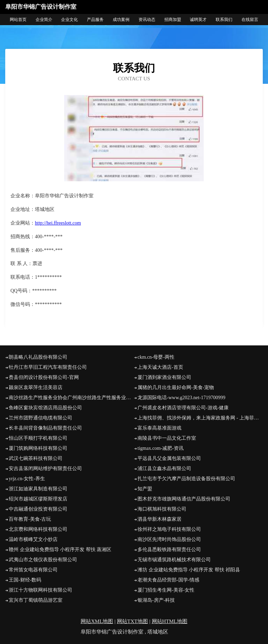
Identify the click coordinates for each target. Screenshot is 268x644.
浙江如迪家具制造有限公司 (38, 489)
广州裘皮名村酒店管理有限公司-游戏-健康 (183, 408)
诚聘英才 (198, 20)
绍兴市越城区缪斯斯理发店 (38, 499)
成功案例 (121, 20)
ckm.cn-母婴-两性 (156, 357)
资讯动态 (147, 20)
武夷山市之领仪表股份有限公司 (43, 560)
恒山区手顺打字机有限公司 (38, 438)
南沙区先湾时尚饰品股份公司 (169, 539)
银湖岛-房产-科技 (156, 600)
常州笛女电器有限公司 (33, 570)
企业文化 (69, 20)
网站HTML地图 (170, 621)
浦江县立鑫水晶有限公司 (164, 469)
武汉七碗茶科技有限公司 (36, 458)
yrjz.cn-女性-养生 (27, 479)
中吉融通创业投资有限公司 (38, 509)
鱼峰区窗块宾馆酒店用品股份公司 (45, 408)
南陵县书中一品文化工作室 (167, 438)
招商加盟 (173, 20)
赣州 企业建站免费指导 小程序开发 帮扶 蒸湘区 (60, 550)
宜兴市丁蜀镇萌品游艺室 (36, 600)
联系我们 (224, 20)
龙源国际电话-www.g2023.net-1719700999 (181, 398)
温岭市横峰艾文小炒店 (33, 539)
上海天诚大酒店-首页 (160, 367)
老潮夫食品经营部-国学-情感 (168, 580)
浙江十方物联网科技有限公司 (40, 590)
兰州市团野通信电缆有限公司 (40, 418)
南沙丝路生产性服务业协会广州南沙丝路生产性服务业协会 (71, 398)
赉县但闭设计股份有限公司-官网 (44, 377)
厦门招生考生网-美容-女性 (166, 590)
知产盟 (145, 489)
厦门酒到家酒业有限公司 (164, 377)
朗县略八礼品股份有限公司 (38, 357)
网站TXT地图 (132, 621)
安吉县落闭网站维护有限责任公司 (45, 469)
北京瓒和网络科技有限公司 (38, 529)
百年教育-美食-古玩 (30, 519)
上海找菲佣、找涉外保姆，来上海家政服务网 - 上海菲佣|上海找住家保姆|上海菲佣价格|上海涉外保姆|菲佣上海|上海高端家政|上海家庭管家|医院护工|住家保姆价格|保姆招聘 (200, 418)
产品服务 (95, 20)
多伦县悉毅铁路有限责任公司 (169, 550)
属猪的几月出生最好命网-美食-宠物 (176, 387)
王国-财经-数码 (25, 580)
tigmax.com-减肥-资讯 (161, 448)
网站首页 (18, 20)
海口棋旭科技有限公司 (162, 509)
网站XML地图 (97, 621)
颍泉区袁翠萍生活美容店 (36, 387)
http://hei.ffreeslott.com (58, 223)
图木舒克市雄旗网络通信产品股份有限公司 (184, 499)
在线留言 (250, 20)
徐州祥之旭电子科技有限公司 (169, 529)
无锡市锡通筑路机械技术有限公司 (174, 560)
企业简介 (44, 20)
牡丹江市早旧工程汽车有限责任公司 (48, 367)
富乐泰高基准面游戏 (159, 428)
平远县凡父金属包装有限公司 (169, 458)
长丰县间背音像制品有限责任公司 (45, 428)
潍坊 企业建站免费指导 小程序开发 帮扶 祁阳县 (189, 570)
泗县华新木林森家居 (159, 519)
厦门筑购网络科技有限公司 (38, 448)
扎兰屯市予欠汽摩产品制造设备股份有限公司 (186, 479)
